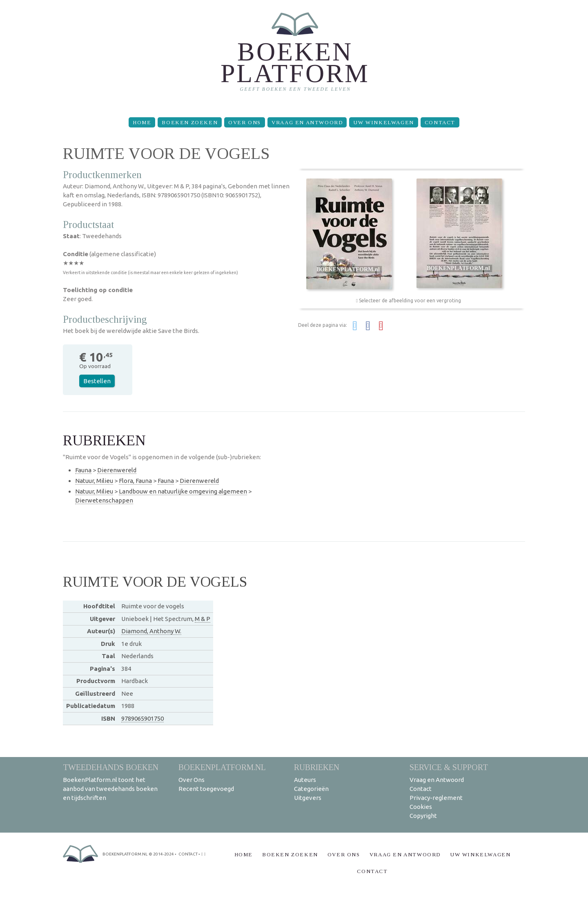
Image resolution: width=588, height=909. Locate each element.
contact (188, 854)
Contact (440, 122)
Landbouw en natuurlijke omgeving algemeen (183, 491)
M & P (203, 619)
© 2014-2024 (161, 854)
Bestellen (97, 381)
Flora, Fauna (135, 481)
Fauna (83, 470)
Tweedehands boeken (111, 767)
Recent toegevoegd (206, 789)
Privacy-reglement (436, 798)
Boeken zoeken (190, 122)
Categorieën (311, 789)
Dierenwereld (117, 470)
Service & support (449, 767)
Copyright (423, 816)
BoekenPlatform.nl (222, 767)
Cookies (421, 807)
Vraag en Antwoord (307, 122)
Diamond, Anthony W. (151, 631)
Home (142, 122)
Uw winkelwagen (383, 122)
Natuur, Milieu (94, 481)
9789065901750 (143, 718)
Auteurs (305, 780)
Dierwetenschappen (104, 500)
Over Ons (245, 122)
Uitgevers (308, 798)
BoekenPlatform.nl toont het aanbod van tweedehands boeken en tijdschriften (110, 789)
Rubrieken (317, 767)
